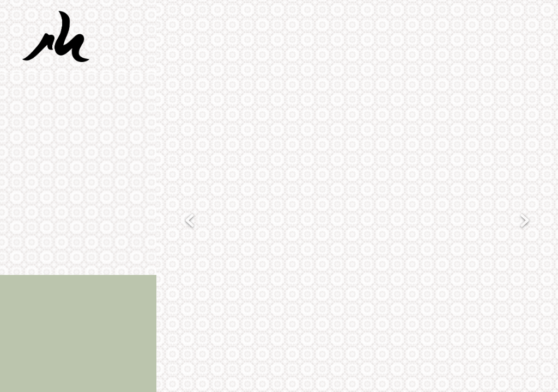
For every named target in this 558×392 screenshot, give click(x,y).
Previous (190, 221)
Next (525, 221)
